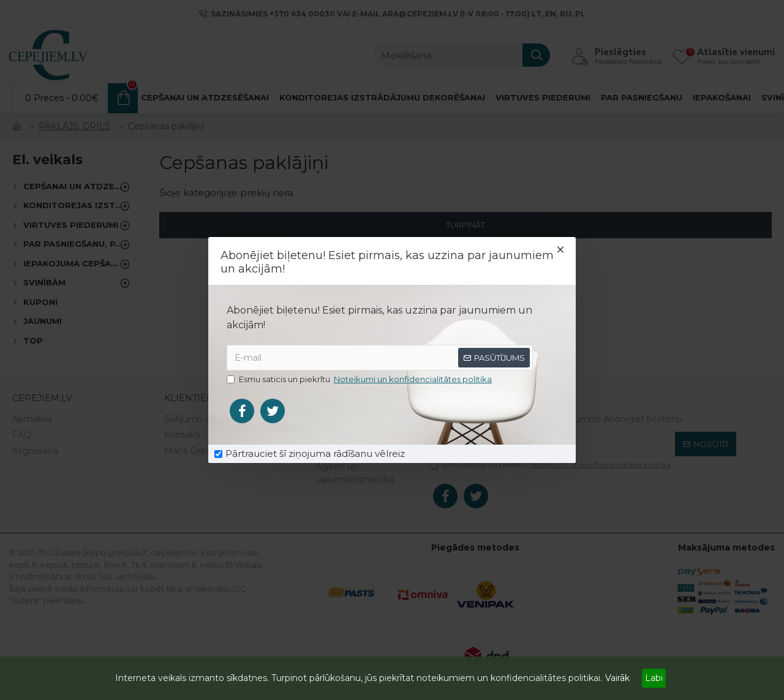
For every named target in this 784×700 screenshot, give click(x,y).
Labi (654, 678)
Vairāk (617, 678)
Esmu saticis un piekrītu (360, 380)
